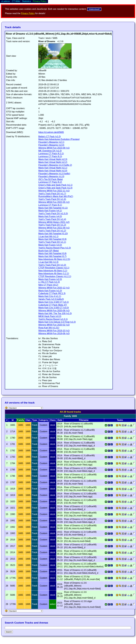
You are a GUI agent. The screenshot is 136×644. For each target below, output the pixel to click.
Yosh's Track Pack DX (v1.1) (52, 242)
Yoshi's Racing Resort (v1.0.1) (53, 319)
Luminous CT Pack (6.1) (50, 205)
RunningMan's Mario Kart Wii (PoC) (56, 196)
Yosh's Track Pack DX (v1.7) (52, 194)
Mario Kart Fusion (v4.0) (50, 216)
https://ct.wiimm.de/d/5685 (51, 132)
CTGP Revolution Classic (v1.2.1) (55, 276)
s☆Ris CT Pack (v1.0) (49, 282)
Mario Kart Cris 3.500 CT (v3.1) (54, 302)
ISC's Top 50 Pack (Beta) (51, 179)
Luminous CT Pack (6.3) (50, 156)
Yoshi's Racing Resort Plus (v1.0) (54, 248)
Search (9, 632)
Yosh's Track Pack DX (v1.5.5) (53, 214)
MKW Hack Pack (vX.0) (50, 316)
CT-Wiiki (16, 1)
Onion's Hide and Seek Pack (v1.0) (55, 188)
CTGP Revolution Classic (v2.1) (54, 268)
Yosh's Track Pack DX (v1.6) (52, 199)
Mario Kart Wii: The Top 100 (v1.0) (55, 313)
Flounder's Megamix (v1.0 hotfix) (54, 174)
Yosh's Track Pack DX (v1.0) (52, 265)
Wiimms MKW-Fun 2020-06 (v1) (54, 311)
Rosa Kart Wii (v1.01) (49, 328)
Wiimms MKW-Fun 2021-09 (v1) (54, 228)
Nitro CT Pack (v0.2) (48, 285)
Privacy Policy (28, 13)
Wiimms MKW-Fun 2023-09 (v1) (54, 148)
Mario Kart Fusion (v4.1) (50, 211)
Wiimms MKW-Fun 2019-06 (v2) (54, 333)
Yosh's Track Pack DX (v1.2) (52, 231)
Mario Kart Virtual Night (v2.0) (53, 171)
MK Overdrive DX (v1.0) (50, 151)
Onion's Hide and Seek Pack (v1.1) (55, 185)
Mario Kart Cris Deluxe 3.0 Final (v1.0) (57, 322)
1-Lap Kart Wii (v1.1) (48, 236)
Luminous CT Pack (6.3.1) (51, 154)
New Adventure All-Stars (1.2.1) (54, 273)
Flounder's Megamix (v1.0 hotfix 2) (55, 165)
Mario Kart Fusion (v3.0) (50, 245)
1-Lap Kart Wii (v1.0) (48, 262)
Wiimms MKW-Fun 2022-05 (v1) (54, 202)
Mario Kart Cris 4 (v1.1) (50, 296)
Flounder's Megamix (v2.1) (51, 142)
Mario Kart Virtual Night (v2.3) (53, 159)
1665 (21, 425)
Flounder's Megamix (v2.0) (51, 145)
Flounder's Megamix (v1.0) (51, 176)
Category (43, 420)
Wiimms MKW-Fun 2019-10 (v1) (54, 331)
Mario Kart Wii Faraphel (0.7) (52, 256)
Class (53, 420)
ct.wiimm (6, 1)
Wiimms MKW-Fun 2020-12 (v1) (54, 288)
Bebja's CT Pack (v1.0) (49, 136)
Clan (28, 420)
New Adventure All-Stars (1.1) (53, 271)
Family (21, 420)
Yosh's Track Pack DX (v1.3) (52, 225)
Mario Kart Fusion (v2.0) (50, 279)
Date (60, 420)
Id (13, 420)
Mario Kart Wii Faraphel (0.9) (52, 239)
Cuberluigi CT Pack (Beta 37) (53, 305)
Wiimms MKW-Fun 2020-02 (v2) (54, 325)
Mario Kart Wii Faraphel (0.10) (53, 234)
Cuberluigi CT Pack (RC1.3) (52, 293)
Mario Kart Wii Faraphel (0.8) (52, 253)
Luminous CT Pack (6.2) (50, 182)
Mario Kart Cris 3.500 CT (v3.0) (54, 308)
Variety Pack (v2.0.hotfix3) (51, 299)
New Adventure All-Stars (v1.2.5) (54, 259)
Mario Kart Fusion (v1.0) (50, 291)
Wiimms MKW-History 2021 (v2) (54, 222)
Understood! (94, 9)
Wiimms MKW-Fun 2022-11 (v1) (54, 191)
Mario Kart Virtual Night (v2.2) (53, 162)
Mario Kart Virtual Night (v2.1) (53, 168)
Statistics (26, 1)
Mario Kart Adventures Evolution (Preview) (59, 139)
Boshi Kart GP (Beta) (49, 251)
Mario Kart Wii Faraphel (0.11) (53, 208)
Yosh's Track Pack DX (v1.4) (52, 219)
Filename (84, 420)
